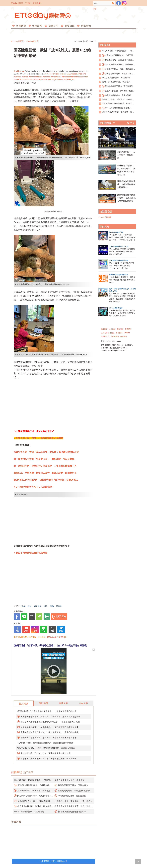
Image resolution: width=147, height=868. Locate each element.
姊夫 (46, 606)
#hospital (40, 79)
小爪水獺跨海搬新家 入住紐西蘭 (29, 812)
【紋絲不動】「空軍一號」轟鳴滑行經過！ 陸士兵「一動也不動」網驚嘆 (50, 646)
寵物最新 (64, 703)
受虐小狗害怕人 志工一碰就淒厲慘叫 (34, 801)
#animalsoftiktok (35, 77)
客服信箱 (119, 333)
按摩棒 (59, 606)
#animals (17, 77)
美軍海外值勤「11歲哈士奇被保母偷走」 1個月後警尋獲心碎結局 (47, 711)
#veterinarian (65, 74)
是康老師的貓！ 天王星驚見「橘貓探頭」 (126, 155)
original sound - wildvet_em (63, 79)
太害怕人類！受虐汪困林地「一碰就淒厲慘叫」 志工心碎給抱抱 (50, 732)
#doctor (52, 74)
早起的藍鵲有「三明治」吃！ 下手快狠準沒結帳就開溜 (46, 753)
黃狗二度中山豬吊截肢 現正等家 (70, 780)
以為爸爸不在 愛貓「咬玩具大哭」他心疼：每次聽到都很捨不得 (46, 452)
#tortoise (23, 79)
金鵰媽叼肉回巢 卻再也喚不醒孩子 (74, 791)
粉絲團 (119, 3)
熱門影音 (44, 703)
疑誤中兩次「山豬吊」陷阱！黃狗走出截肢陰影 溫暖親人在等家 (46, 748)
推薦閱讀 (24, 704)
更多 (131, 123)
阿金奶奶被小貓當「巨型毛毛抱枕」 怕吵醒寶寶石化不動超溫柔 (50, 727)
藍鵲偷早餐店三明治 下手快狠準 (73, 785)
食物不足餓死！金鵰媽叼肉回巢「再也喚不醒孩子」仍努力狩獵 (49, 759)
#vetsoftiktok (56, 77)
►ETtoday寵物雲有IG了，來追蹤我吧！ (34, 487)
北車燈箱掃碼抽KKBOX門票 (119, 246)
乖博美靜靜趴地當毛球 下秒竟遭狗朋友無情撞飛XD (126, 184)
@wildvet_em (19, 71)
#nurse (74, 74)
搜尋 (113, 3)
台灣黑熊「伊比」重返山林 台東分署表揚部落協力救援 (116, 100)
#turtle (16, 79)
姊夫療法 (38, 606)
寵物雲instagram (124, 3)
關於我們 (120, 329)
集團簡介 (128, 329)
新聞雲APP (37, 3)
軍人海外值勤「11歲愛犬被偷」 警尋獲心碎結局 (117, 51)
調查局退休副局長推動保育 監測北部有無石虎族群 (116, 104)
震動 (52, 606)
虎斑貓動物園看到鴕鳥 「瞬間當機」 (34, 785)
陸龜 (23, 606)
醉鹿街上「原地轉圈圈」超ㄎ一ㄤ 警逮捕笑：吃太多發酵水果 (49, 738)
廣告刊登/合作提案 (108, 333)
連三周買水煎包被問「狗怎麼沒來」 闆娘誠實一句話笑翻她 (44, 459)
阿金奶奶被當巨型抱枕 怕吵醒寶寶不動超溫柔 (117, 65)
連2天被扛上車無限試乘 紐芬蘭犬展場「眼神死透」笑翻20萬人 (46, 480)
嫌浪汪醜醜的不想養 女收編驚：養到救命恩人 (116, 112)
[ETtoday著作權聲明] (56, 637)
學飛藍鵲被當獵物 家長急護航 (72, 796)
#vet (46, 74)
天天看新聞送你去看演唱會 (118, 261)
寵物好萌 (53, 26)
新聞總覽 (21, 26)
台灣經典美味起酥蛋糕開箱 (118, 275)
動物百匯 (69, 26)
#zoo (57, 74)
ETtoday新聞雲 (17, 3)
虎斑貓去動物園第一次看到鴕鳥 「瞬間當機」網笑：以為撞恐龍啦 (51, 717)
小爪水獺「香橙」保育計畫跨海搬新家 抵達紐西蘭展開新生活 (45, 743)
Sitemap (127, 333)
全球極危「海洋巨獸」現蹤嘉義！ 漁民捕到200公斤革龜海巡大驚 (126, 170)
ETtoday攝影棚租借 (116, 308)
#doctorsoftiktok (68, 77)
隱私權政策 (105, 336)
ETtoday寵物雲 (43, 16)
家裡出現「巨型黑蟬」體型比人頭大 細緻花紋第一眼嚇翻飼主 (45, 473)
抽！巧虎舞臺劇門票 (116, 232)
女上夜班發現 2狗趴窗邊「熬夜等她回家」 (116, 60)
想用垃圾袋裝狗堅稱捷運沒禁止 (72, 812)
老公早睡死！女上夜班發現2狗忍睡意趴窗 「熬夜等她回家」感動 (50, 722)
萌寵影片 (37, 26)
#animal (25, 77)
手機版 (28, 3)
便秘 (30, 606)
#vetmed (48, 79)
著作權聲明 (115, 336)
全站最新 (83, 703)
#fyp (29, 79)
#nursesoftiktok (82, 77)
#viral (33, 79)
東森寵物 (86, 26)
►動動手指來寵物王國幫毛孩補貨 (30, 553)
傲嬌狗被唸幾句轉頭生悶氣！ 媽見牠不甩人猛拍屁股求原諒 (126, 198)
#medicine (82, 74)
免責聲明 (123, 336)
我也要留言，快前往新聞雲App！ (54, 861)
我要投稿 (104, 329)
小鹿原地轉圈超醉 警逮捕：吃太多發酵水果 (117, 74)
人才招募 (112, 329)
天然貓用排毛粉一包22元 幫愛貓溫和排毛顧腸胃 (38, 438)
